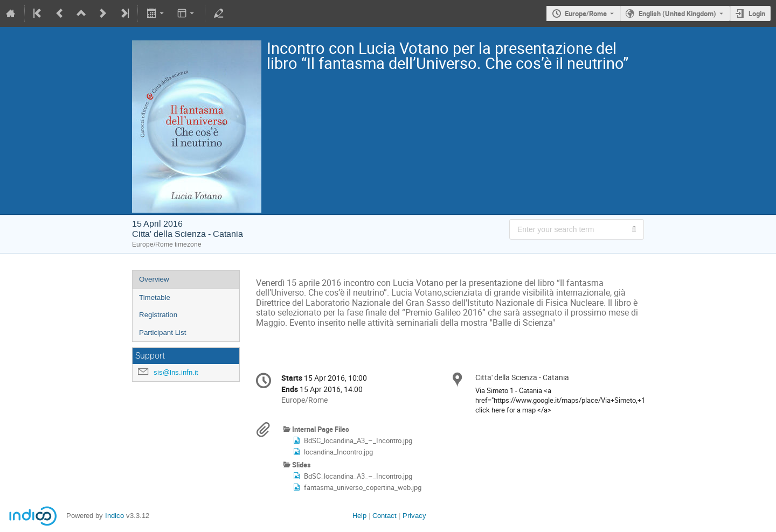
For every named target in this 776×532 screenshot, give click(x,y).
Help (359, 516)
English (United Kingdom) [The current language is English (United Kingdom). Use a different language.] (677, 13)
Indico (115, 516)
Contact (384, 516)
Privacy (414, 516)
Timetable (155, 297)
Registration (158, 315)
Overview (154, 279)
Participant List (162, 332)
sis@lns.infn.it (176, 372)
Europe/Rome (586, 13)
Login (757, 13)
